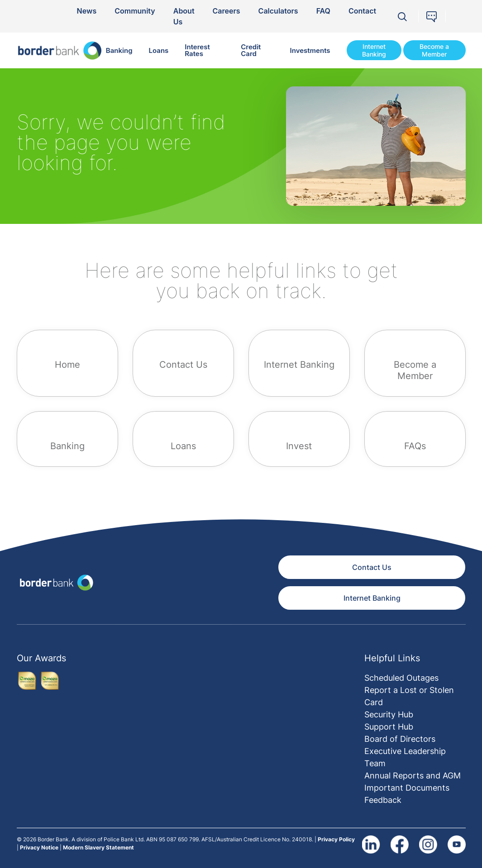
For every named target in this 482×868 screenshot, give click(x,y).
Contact (362, 11)
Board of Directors (400, 739)
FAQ (323, 11)
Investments (310, 50)
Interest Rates (197, 50)
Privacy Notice (39, 847)
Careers (227, 11)
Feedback (383, 800)
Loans (159, 50)
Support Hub (389, 727)
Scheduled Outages (401, 678)
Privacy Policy (336, 839)
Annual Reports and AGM (413, 776)
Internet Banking (374, 50)
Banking (119, 50)
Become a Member (434, 50)
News (87, 11)
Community (135, 11)
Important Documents (407, 788)
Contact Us (372, 567)
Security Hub (389, 714)
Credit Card (251, 50)
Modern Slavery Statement (98, 847)
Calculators (278, 11)
